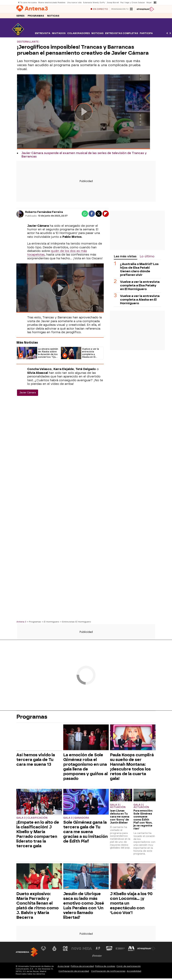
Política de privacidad (82, 968)
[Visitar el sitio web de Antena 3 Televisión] (43, 950)
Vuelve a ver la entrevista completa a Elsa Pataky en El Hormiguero (140, 287)
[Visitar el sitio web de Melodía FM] (131, 950)
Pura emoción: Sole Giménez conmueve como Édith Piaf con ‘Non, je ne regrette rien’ (143, 821)
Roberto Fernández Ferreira (44, 214)
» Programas (34, 623)
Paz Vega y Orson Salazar (132, 2)
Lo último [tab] (147, 258)
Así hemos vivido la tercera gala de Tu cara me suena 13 (36, 761)
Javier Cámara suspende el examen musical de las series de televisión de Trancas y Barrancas (84, 156)
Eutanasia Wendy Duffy (94, 2)
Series (20, 17)
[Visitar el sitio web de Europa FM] (120, 950)
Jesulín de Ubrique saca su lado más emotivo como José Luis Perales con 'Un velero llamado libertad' (84, 907)
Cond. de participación (129, 968)
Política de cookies (105, 968)
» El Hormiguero (51, 623)
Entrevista (43, 35)
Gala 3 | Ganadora (76, 819)
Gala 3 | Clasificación (32, 819)
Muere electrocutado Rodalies (52, 2)
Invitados (59, 35)
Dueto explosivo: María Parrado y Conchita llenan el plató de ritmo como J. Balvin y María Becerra (37, 907)
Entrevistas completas (122, 35)
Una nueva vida (74, 2)
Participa (146, 35)
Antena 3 (21, 623)
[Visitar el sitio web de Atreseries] (98, 950)
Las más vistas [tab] (125, 258)
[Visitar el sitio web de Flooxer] (97, 957)
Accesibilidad (134, 973)
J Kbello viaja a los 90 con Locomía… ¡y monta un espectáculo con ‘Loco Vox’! (131, 905)
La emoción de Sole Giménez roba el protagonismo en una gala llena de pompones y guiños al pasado (85, 768)
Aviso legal (63, 968)
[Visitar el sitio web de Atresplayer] (146, 950)
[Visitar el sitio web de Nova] (76, 950)
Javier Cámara (28, 394)
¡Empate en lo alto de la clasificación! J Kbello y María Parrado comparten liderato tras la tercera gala (38, 836)
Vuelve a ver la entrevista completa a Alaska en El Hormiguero (140, 301)
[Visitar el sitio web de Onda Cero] (109, 950)
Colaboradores (79, 35)
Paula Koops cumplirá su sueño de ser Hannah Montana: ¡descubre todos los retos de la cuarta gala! (132, 768)
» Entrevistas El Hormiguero (76, 623)
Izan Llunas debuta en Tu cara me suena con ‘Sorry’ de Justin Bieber (120, 818)
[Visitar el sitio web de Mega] (87, 950)
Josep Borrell (112, 2)
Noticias (53, 17)
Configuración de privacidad (74, 973)
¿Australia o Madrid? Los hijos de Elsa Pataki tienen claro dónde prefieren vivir (139, 271)
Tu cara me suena (28, 2)
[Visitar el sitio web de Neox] (65, 950)
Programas (36, 17)
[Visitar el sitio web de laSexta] (54, 950)
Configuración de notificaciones (108, 973)
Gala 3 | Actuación (118, 808)
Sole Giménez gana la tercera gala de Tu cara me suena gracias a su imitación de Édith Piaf (85, 833)
